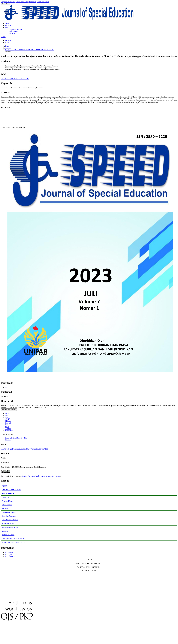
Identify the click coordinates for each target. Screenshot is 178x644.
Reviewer (5, 509)
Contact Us (6, 497)
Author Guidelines (8, 535)
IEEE (7, 425)
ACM (7, 413)
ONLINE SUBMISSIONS (11, 490)
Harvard (8, 423)
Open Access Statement (10, 520)
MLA (7, 427)
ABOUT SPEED (8, 494)
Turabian (8, 429)
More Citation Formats (9, 410)
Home (7, 46)
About (7, 27)
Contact (12, 33)
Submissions (14, 31)
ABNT (8, 419)
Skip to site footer (43, 2)
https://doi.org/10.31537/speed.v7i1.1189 (15, 79)
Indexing (5, 531)
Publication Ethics (8, 524)
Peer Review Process (9, 512)
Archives (8, 25)
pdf (6, 387)
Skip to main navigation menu (26, 2)
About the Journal (16, 29)
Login (7, 42)
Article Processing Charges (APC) (14, 542)
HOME (4, 486)
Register (8, 40)
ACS (7, 415)
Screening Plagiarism (9, 516)
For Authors (9, 554)
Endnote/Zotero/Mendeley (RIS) (16, 438)
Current (8, 23)
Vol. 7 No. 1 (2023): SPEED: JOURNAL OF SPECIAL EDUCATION (30, 50)
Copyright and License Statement (13, 539)
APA (7, 417)
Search (3, 37)
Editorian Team (7, 505)
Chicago (8, 421)
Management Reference (10, 527)
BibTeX (8, 440)
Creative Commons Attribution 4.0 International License (41, 476)
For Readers (9, 552)
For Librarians (10, 556)
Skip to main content (8, 2)
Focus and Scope (8, 501)
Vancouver (9, 431)
